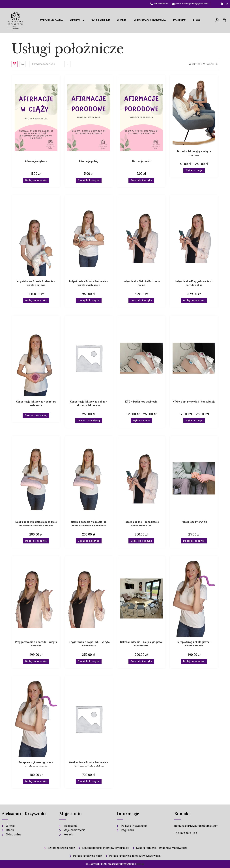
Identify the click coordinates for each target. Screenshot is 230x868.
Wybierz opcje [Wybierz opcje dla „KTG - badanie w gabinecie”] (141, 421)
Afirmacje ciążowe (36, 161)
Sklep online (101, 20)
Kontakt (179, 20)
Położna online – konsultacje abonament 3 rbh (141, 523)
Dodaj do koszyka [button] (36, 180)
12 (199, 64)
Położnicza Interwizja (194, 522)
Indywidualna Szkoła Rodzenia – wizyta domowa (36, 282)
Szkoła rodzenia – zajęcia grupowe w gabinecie (141, 643)
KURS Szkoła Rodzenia (150, 20)
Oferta (77, 20)
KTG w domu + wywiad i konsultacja (194, 402)
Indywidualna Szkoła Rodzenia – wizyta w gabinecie (89, 282)
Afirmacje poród (141, 161)
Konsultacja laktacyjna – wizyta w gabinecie (36, 403)
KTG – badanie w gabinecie (141, 402)
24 (204, 64)
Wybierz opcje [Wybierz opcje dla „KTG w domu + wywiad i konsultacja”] (194, 421)
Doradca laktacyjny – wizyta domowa (194, 153)
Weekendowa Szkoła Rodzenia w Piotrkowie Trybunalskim (89, 764)
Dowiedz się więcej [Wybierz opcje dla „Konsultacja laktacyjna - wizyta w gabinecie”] (36, 415)
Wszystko (213, 64)
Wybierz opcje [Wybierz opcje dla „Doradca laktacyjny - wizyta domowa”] (194, 170)
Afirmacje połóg (89, 161)
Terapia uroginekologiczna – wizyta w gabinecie (36, 764)
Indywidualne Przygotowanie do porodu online (194, 282)
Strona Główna (51, 20)
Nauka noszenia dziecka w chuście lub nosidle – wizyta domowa (36, 523)
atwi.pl (140, 864)
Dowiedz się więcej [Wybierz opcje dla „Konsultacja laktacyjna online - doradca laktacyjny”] (89, 421)
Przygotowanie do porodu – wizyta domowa (36, 643)
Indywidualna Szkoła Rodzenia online (141, 282)
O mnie (122, 20)
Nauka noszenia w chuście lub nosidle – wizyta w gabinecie (89, 523)
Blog (196, 20)
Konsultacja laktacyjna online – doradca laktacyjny (89, 403)
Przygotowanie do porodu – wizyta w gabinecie (89, 643)
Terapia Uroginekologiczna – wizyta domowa (194, 643)
